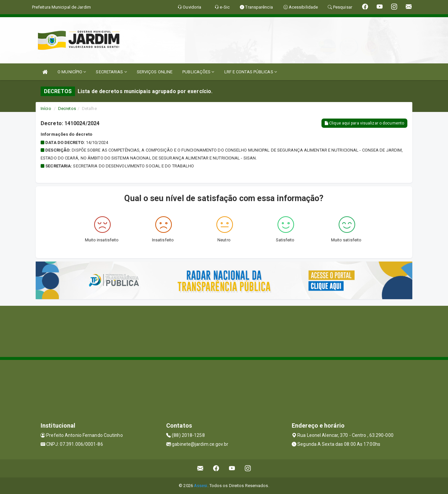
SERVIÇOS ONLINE (155, 72)
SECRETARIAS (111, 72)
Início (46, 108)
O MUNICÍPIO (72, 72)
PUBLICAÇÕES (198, 72)
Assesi (201, 486)
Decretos (67, 108)
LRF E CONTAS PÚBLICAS (251, 72)
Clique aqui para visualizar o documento (364, 123)
